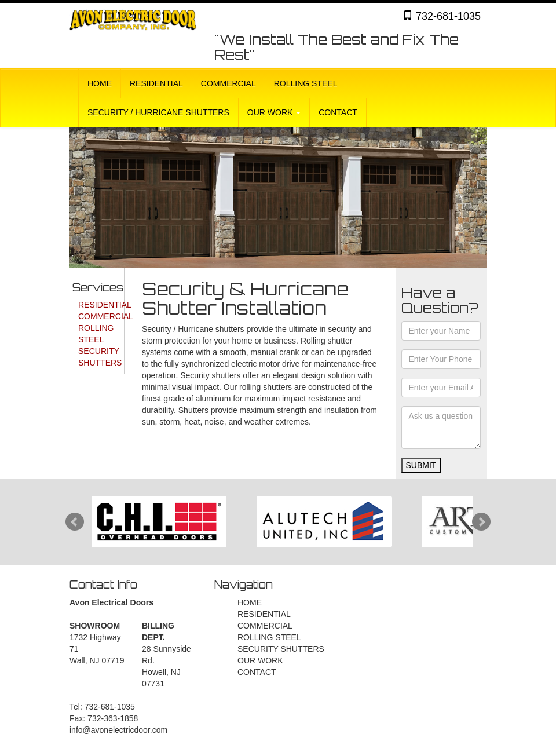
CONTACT (338, 112)
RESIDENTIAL (156, 83)
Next (481, 522)
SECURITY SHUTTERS (281, 649)
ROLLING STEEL (306, 83)
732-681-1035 (442, 16)
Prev (75, 522)
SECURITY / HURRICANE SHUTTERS (158, 112)
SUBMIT (421, 465)
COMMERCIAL (228, 83)
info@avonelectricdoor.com (118, 730)
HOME (100, 83)
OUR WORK (274, 112)
